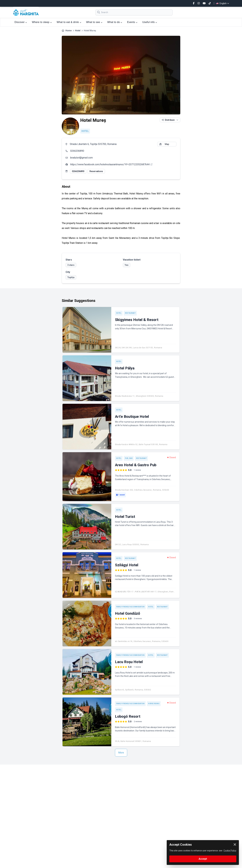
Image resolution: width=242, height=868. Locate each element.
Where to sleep (42, 22)
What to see (94, 22)
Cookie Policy (230, 851)
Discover (21, 22)
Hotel (78, 31)
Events (132, 22)
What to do (115, 22)
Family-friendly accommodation (130, 607)
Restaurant (130, 313)
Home (69, 31)
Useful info (150, 22)
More (121, 753)
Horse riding (154, 704)
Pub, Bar (129, 458)
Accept (203, 859)
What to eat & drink (69, 22)
